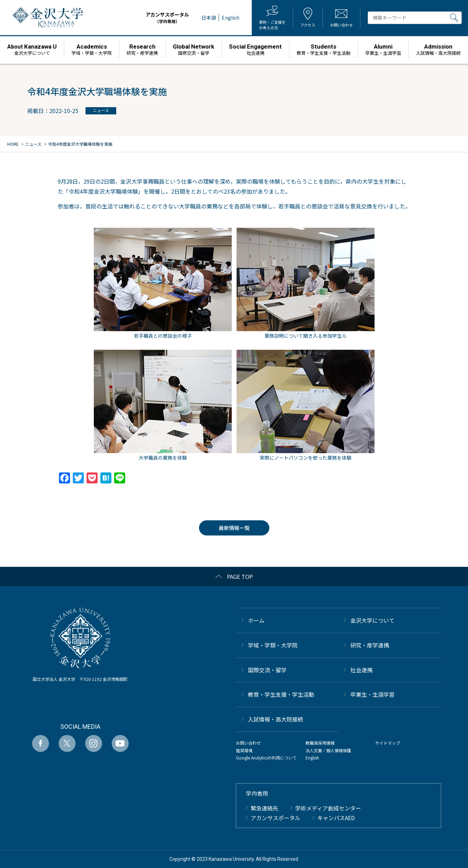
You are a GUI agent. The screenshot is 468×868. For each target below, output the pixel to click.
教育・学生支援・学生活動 (281, 694)
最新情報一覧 (234, 528)
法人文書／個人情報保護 (328, 750)
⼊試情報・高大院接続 (276, 719)
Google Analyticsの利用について (266, 758)
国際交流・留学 (267, 670)
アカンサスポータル (168, 18)
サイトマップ (388, 743)
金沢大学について (372, 620)
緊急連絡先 (265, 808)
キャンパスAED (336, 818)
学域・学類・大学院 (273, 645)
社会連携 (361, 670)
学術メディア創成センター (328, 808)
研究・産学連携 (370, 645)
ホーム (256, 620)
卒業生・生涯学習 (372, 694)
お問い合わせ (248, 743)
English (312, 758)
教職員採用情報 (320, 743)
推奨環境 (244, 750)
